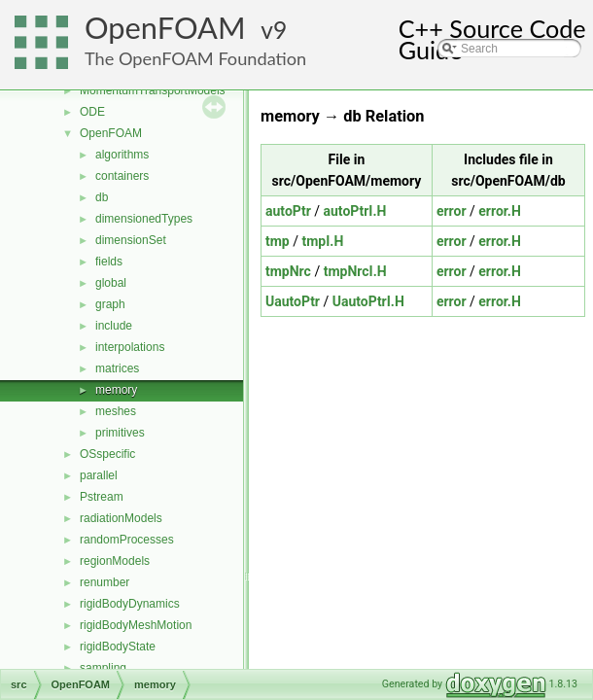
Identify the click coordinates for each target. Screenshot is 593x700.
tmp (278, 241)
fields (109, 262)
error (452, 211)
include (114, 326)
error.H (500, 211)
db (102, 197)
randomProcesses (127, 540)
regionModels (115, 561)
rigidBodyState (118, 647)
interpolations (130, 347)
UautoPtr (293, 301)
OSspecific (107, 454)
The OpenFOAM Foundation (195, 58)
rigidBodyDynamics (130, 604)
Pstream (102, 497)
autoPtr (288, 211)
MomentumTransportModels (153, 90)
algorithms (122, 155)
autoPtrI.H (355, 211)
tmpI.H (322, 241)
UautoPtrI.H (368, 301)
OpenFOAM (165, 28)
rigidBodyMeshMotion (136, 625)
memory (116, 390)
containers (122, 176)
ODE (92, 112)
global (111, 283)
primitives (120, 433)
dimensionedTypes (144, 219)
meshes (116, 411)
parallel (99, 475)
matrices (117, 368)
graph (110, 304)
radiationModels (121, 518)
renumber (105, 582)
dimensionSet (131, 240)
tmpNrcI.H (355, 271)
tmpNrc (288, 271)
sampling (103, 668)
